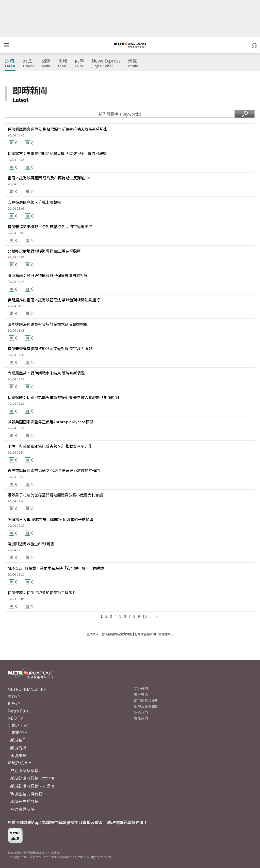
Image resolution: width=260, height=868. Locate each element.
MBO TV (15, 718)
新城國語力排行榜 (26, 794)
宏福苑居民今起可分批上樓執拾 (34, 202)
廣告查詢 (141, 694)
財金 (28, 63)
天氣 (134, 63)
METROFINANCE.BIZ (27, 689)
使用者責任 (166, 634)
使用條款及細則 (146, 700)
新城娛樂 (18, 755)
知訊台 (14, 703)
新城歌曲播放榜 (24, 801)
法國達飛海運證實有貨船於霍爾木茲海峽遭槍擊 (48, 324)
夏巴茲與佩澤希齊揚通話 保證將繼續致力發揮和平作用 (54, 470)
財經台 (14, 696)
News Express (106, 63)
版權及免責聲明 (146, 706)
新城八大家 (18, 725)
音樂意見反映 (22, 809)
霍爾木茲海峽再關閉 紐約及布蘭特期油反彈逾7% (49, 178)
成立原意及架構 (24, 770)
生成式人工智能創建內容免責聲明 (109, 634)
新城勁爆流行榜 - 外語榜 (32, 786)
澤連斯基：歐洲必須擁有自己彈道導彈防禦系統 (48, 275)
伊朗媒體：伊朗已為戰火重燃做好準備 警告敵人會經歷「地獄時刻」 (65, 397)
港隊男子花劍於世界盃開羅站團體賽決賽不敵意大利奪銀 (55, 495)
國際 (46, 63)
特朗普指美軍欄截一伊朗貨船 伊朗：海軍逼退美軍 (50, 227)
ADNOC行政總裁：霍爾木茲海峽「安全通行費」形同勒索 (56, 568)
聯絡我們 (141, 718)
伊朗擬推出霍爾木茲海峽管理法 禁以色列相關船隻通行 (54, 300)
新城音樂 (18, 748)
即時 (10, 63)
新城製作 (18, 740)
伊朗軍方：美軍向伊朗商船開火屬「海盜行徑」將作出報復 (57, 153)
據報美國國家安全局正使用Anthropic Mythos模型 (50, 422)
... (151, 616)
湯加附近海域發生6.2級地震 (31, 544)
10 (145, 616)
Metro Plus (18, 711)
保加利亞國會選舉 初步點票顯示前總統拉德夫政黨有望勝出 (58, 129)
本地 (63, 63)
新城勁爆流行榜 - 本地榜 (32, 778)
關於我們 (141, 689)
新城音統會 (18, 763)
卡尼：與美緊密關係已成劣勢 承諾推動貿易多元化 (50, 446)
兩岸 (79, 63)
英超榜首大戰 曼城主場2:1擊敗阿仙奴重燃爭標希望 (50, 519)
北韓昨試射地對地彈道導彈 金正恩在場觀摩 (44, 251)
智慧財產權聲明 (145, 634)
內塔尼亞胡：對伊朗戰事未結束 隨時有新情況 (46, 373)
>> (157, 616)
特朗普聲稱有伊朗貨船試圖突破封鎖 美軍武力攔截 (50, 348)
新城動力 (16, 732)
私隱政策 (141, 712)
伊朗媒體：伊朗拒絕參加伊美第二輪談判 (42, 592)
